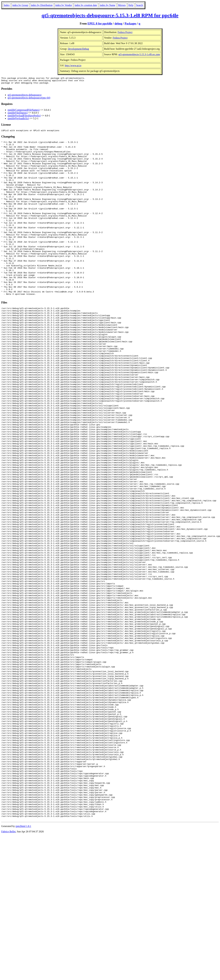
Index (7, 5)
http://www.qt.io (73, 65)
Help (131, 5)
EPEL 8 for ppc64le (100, 23)
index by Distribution (42, 5)
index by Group (20, 5)
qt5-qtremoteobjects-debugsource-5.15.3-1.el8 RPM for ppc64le (110, 15)
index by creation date (86, 5)
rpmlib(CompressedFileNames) (24, 111)
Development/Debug (78, 49)
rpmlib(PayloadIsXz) (18, 120)
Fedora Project (125, 32)
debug (118, 23)
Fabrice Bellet (8, 967)
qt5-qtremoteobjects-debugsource (25, 96)
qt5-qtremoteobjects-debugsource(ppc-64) (29, 99)
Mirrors (122, 5)
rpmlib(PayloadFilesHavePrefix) (24, 117)
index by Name (108, 5)
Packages (131, 23)
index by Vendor (64, 5)
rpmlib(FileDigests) (18, 114)
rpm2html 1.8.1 (23, 962)
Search (140, 5)
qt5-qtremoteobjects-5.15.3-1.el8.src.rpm (139, 54)
